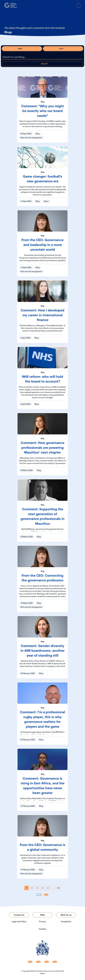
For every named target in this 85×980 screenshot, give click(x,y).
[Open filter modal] (22, 49)
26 (58, 888)
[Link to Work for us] (66, 915)
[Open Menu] (78, 5)
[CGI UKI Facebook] (38, 962)
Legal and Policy (19, 922)
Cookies (42, 929)
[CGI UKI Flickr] (55, 962)
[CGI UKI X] (47, 962)
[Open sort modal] (63, 49)
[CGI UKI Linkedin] (30, 962)
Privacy (42, 922)
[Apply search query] (42, 64)
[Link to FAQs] (42, 915)
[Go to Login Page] (72, 5)
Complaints (66, 922)
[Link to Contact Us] (19, 915)
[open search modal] (66, 5)
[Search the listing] (42, 57)
